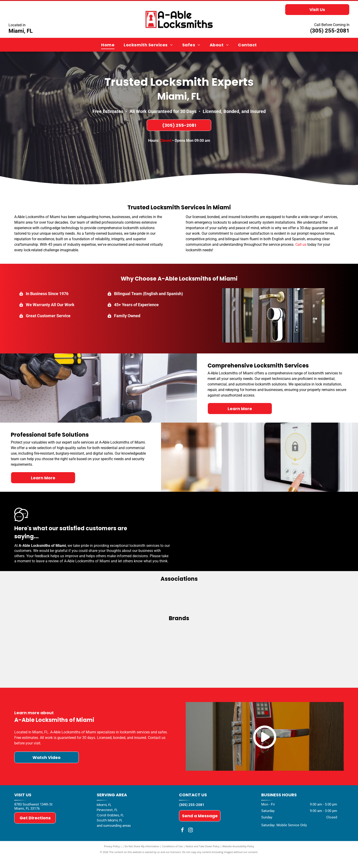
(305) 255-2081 (330, 31)
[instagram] (191, 841)
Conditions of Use (172, 857)
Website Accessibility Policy (238, 857)
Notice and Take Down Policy (203, 857)
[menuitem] (108, 45)
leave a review (47, 561)
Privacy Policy (112, 857)
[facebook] (182, 841)
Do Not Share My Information (142, 857)
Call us (301, 244)
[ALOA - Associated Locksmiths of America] (179, 600)
